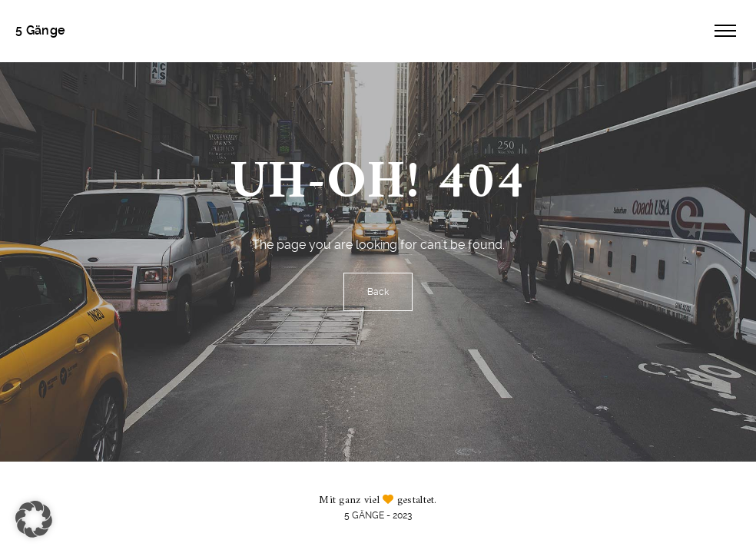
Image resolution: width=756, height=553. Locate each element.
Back (378, 292)
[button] (34, 519)
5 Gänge (40, 30)
